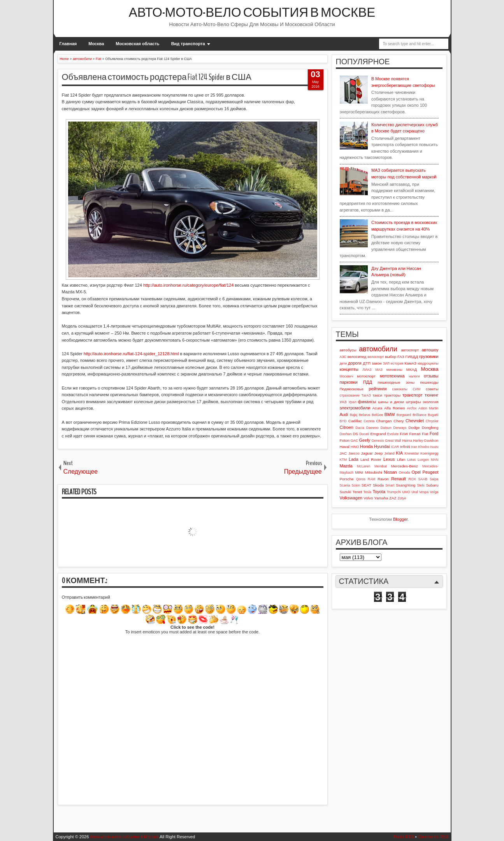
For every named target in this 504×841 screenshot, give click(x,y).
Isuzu (434, 447)
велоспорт (376, 357)
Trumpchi (394, 492)
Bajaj (354, 415)
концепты (349, 369)
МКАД (412, 369)
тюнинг (432, 395)
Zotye (402, 498)
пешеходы (429, 382)
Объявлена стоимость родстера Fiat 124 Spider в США (157, 77)
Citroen (347, 427)
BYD (343, 421)
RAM (372, 479)
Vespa (424, 492)
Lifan (401, 459)
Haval (345, 447)
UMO (406, 492)
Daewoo (372, 428)
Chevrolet (415, 421)
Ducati (364, 434)
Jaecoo (354, 453)
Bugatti (433, 415)
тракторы (392, 395)
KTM (343, 460)
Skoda (378, 485)
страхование (350, 395)
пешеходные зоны (396, 382)
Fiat (425, 434)
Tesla (368, 492)
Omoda (404, 473)
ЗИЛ (386, 363)
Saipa (434, 479)
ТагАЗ (366, 395)
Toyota (379, 492)
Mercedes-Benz (405, 466)
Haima (407, 441)
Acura (377, 408)
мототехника (392, 376)
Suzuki (346, 492)
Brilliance (420, 415)
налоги (414, 376)
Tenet (357, 492)
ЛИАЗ (367, 370)
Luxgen (423, 460)
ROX (412, 479)
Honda (366, 446)
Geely (364, 440)
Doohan (346, 434)
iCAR (395, 447)
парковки (349, 382)
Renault (399, 479)
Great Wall (393, 441)
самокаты (400, 389)
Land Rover (371, 459)
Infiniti (405, 447)
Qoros (361, 479)
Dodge (414, 428)
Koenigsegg (429, 453)
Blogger (400, 519)
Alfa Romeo (395, 408)
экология (431, 402)
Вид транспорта (188, 44)
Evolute (393, 434)
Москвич (347, 376)
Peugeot (431, 472)
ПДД (368, 382)
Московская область (137, 44)
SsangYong (406, 485)
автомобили (378, 349)
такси (377, 395)
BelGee (377, 415)
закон (377, 363)
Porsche (347, 479)
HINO (355, 447)
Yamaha (381, 498)
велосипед (357, 357)
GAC (354, 441)
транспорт (413, 395)
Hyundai (382, 446)
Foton (345, 440)
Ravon (383, 479)
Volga (434, 492)
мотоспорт (367, 376)
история (397, 363)
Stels (421, 485)
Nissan (390, 472)
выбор (391, 357)
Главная (68, 44)
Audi (344, 414)
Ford (434, 434)
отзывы (431, 376)
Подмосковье (352, 389)
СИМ (416, 389)
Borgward (404, 415)
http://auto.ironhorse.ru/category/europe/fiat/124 (188, 285)
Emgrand (378, 434)
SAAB (423, 479)
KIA (399, 453)
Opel (416, 472)
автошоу (430, 350)
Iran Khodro (420, 447)
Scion (356, 485)
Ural (414, 492)
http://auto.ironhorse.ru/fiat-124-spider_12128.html (131, 354)
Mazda (346, 466)
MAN (435, 460)
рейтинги (378, 389)
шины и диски (391, 402)
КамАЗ (410, 363)
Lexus (389, 459)
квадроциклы (428, 363)
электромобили (355, 408)
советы (432, 389)
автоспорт (410, 350)
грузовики (429, 356)
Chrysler (432, 421)
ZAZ (393, 498)
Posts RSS (403, 837)
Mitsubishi (374, 472)
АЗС (343, 357)
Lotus (412, 460)
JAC (343, 453)
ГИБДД (412, 357)
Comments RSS (433, 837)
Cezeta (369, 421)
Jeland (389, 453)
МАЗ (379, 370)
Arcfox (412, 408)
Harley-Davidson (426, 441)
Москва (96, 44)
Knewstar (412, 453)
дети (343, 363)
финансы (367, 402)
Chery (399, 421)
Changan (384, 421)
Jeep (378, 453)
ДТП (367, 363)
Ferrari (415, 434)
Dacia (360, 428)
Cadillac (355, 421)
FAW (404, 434)
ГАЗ (401, 357)
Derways (400, 428)
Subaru (432, 485)
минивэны (394, 370)
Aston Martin (428, 408)
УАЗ (343, 402)
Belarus (365, 415)
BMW (390, 414)
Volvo (368, 498)
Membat (381, 466)
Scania (345, 485)
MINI (359, 472)
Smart (390, 485)
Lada (353, 459)
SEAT (366, 485)
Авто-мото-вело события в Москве (252, 13)
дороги (355, 363)
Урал (352, 402)
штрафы (414, 402)
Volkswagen (351, 498)
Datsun (386, 428)
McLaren (364, 466)
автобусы (348, 350)
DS (355, 434)
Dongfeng (430, 428)
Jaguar (367, 453)
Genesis (378, 441)
